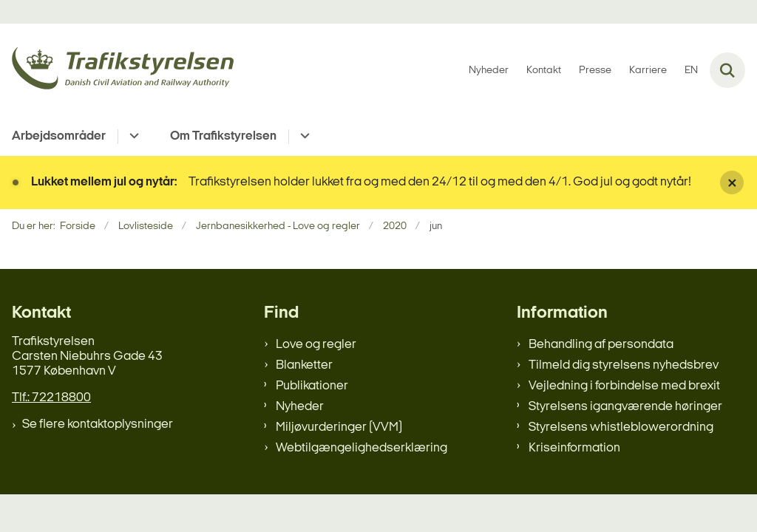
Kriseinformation (574, 448)
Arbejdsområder (59, 136)
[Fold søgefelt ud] (727, 70)
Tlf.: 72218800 (51, 398)
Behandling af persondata (601, 345)
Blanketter (304, 365)
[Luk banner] (732, 183)
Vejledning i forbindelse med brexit (624, 386)
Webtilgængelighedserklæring (361, 448)
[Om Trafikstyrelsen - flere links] (303, 137)
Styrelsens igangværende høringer (625, 407)
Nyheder (300, 407)
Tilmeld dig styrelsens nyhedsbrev (624, 365)
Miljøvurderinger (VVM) (339, 427)
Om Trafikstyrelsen (223, 136)
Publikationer (312, 386)
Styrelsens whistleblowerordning (621, 427)
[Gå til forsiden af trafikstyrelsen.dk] (117, 71)
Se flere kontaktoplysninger (98, 424)
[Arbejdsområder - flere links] (132, 137)
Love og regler (316, 345)
